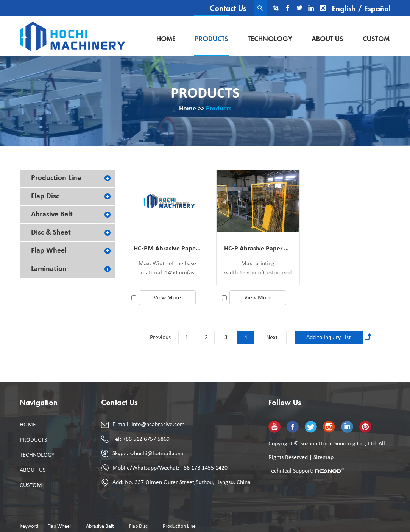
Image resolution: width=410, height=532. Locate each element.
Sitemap (323, 457)
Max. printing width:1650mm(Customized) (258, 268)
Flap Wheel (49, 251)
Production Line (56, 178)
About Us (327, 39)
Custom (376, 39)
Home (166, 39)
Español (377, 9)
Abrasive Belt (52, 215)
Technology (270, 39)
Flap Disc (45, 196)
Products (212, 39)
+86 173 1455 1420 (204, 468)
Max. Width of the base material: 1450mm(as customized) (167, 269)
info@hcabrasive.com (158, 425)
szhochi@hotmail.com (157, 454)
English (344, 9)
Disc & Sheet (51, 233)
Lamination (49, 269)
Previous (160, 338)
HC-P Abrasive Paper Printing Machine (258, 249)
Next (272, 338)
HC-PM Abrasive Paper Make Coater (168, 249)
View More (167, 298)
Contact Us (228, 9)
